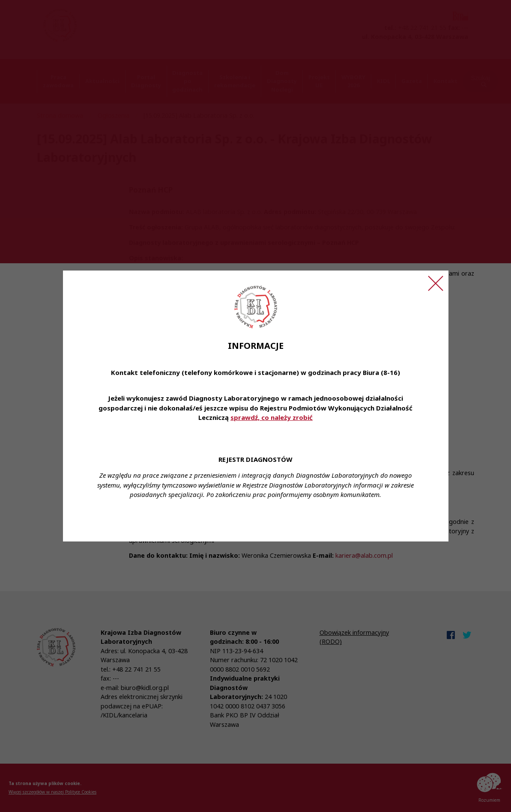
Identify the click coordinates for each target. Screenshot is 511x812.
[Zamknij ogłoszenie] (436, 283)
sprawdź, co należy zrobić (272, 417)
